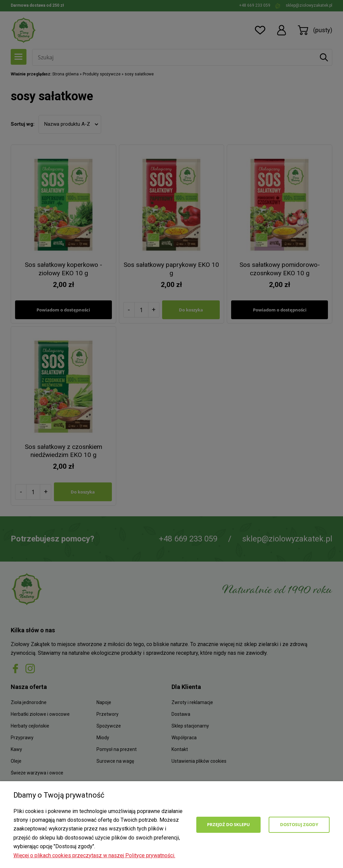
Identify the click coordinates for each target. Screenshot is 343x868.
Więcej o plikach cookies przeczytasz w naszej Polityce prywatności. (94, 855)
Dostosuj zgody (299, 824)
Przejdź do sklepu (228, 824)
